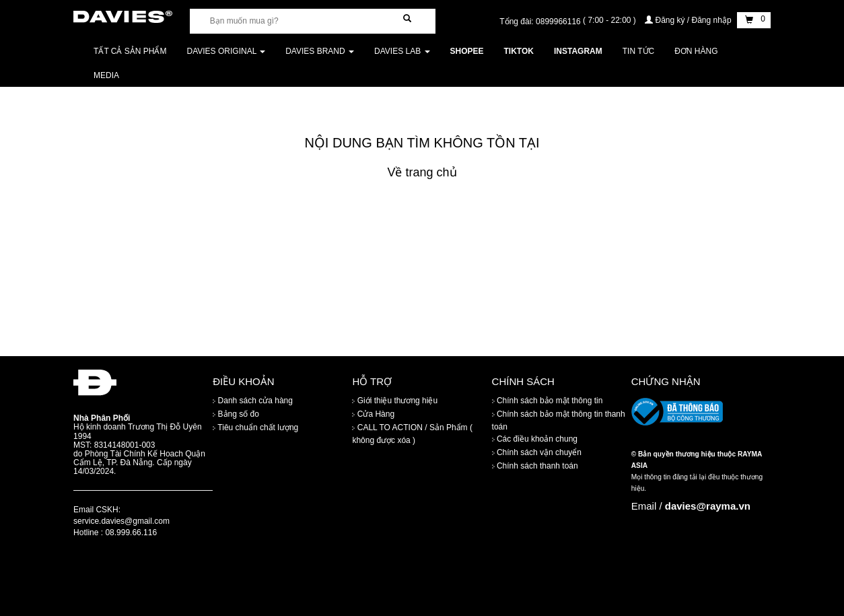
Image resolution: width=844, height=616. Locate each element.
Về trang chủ (422, 172)
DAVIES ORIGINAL (226, 51)
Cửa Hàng (373, 414)
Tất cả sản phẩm (130, 51)
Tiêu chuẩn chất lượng (255, 427)
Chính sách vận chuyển (537, 452)
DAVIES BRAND (320, 51)
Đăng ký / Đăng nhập (689, 20)
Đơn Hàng (696, 51)
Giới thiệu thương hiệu (395, 401)
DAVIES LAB (402, 51)
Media (106, 75)
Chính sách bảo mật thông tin (548, 401)
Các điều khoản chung (535, 439)
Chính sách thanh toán (535, 466)
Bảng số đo (236, 414)
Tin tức (638, 51)
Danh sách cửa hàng (253, 401)
